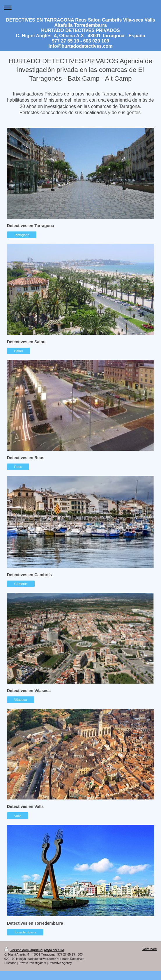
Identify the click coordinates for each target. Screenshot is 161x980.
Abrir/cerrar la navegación (80, 8)
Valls (17, 816)
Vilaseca (20, 699)
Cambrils (21, 584)
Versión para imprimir (23, 950)
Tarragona (22, 235)
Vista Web (149, 949)
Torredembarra (25, 932)
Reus (18, 467)
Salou (18, 351)
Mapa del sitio (54, 950)
